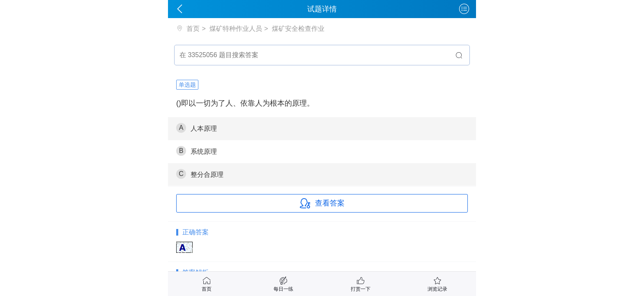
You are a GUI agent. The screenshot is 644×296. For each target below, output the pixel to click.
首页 (192, 29)
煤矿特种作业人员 (236, 29)
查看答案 (322, 203)
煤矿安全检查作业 (298, 29)
